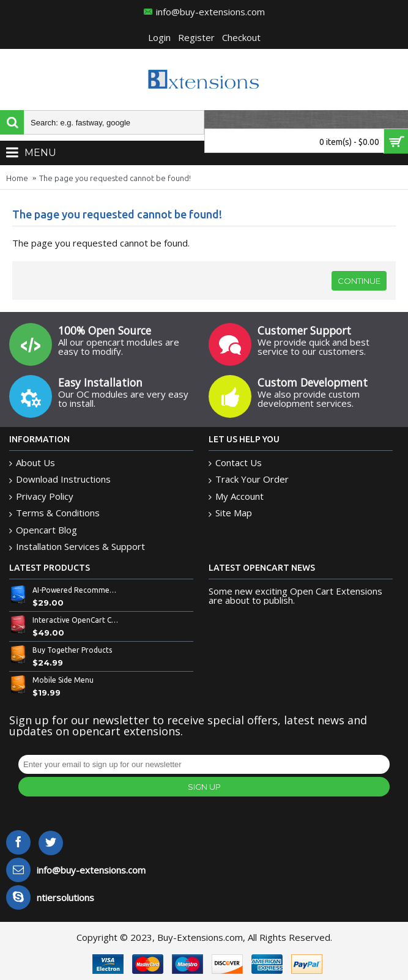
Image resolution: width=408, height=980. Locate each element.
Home (17, 178)
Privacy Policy (41, 496)
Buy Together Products (72, 650)
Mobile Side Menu (63, 680)
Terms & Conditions (54, 513)
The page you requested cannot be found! (115, 178)
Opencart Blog (43, 530)
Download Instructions (60, 479)
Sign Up (204, 787)
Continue (359, 281)
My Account (236, 496)
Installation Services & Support (77, 547)
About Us (32, 463)
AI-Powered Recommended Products (76, 590)
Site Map (230, 513)
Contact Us (235, 463)
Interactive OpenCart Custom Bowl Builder (76, 620)
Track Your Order (249, 479)
